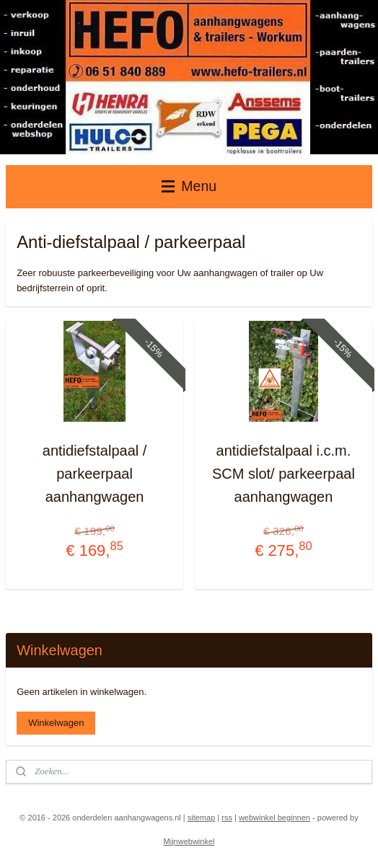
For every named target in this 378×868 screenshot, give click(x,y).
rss (227, 818)
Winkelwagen (56, 723)
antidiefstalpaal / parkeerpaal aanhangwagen (95, 474)
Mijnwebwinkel (189, 841)
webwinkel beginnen (274, 818)
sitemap (202, 818)
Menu (189, 186)
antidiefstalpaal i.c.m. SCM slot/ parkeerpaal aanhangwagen (283, 474)
